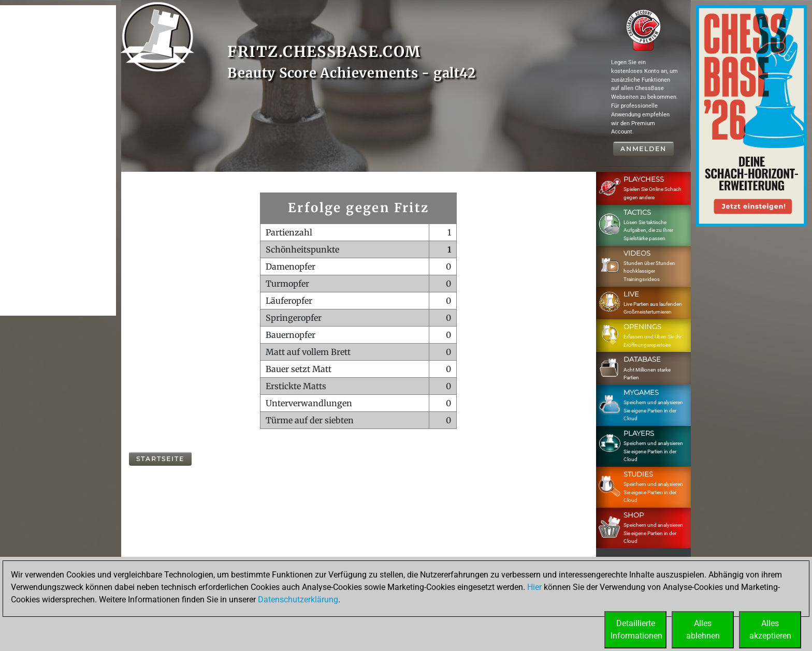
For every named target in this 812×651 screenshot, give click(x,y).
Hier (534, 587)
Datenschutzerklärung (298, 600)
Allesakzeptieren (770, 630)
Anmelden (643, 149)
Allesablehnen (703, 630)
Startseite (160, 459)
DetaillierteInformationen (636, 630)
